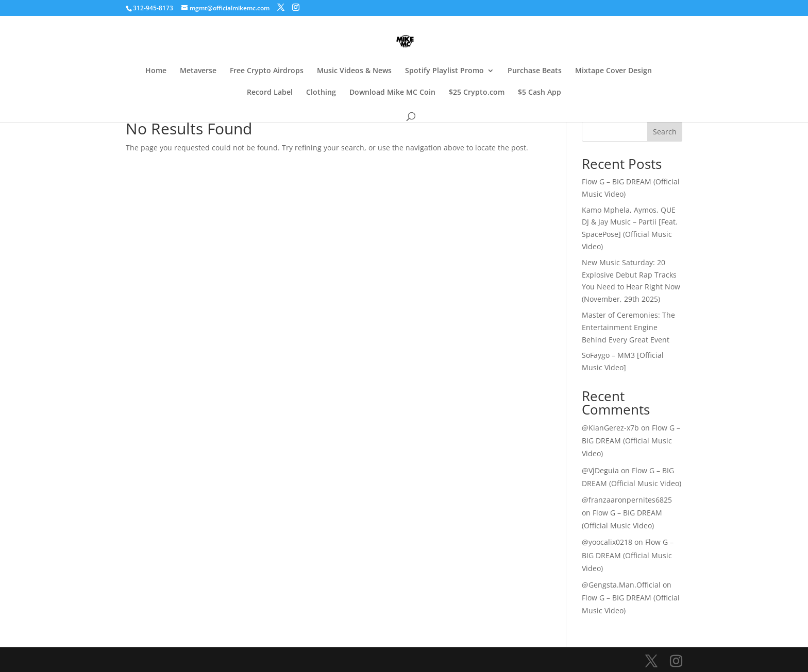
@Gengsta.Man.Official (621, 585)
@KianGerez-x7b (610, 428)
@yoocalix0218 (607, 542)
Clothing (321, 93)
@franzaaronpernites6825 (627, 500)
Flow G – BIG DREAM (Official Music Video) (631, 441)
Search (665, 132)
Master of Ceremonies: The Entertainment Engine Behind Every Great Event (628, 327)
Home (156, 71)
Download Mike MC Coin (392, 93)
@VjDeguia (600, 470)
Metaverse (198, 71)
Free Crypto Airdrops (267, 71)
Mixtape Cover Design (613, 71)
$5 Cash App (540, 93)
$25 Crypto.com (477, 93)
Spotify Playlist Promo (444, 71)
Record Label (270, 93)
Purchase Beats (535, 71)
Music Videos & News (354, 71)
